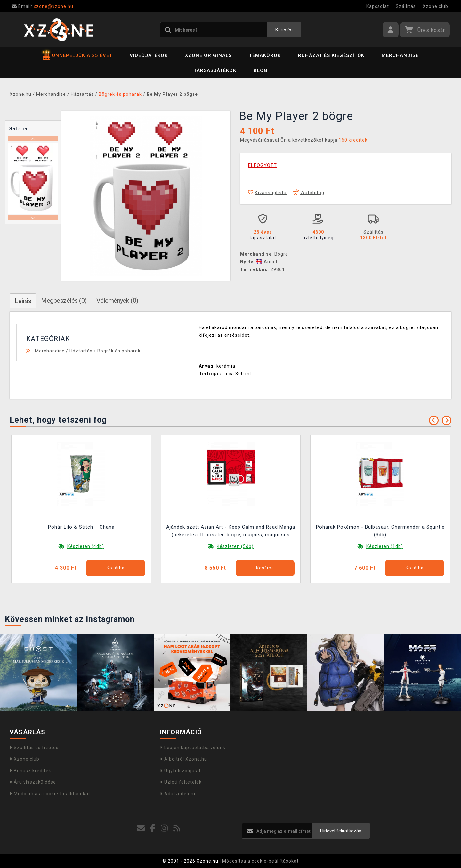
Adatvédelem (178, 794)
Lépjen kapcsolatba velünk (193, 748)
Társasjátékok (215, 70)
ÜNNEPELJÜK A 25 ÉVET (77, 55)
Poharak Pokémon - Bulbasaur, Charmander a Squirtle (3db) (380, 531)
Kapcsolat (378, 6)
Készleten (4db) (86, 546)
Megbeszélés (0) (64, 301)
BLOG (261, 70)
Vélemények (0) (117, 301)
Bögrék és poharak (119, 351)
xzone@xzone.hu (43, 6)
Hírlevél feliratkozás (341, 831)
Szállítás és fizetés (34, 748)
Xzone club (435, 6)
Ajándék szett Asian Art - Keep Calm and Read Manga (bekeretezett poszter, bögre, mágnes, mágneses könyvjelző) (231, 532)
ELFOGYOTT (263, 165)
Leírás (23, 301)
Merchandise (400, 55)
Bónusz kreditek (30, 771)
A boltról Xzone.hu (184, 759)
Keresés (284, 30)
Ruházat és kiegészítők (331, 55)
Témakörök (265, 55)
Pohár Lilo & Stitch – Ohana (81, 527)
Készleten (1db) (385, 546)
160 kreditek (353, 140)
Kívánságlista (267, 193)
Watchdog (309, 193)
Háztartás (81, 351)
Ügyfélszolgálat (180, 771)
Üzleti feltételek (181, 782)
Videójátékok (149, 55)
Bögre (281, 254)
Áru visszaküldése (33, 782)
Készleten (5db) (235, 546)
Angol (267, 262)
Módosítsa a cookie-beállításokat (50, 794)
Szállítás (406, 6)
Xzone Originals (208, 55)
